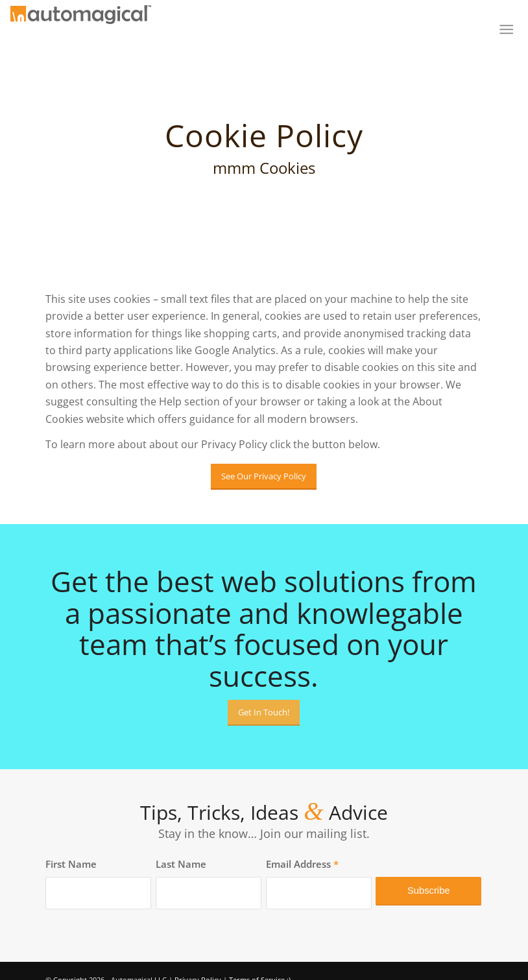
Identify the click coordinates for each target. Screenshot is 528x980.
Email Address (302, 864)
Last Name (181, 864)
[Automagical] (81, 34)
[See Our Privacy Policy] (264, 477)
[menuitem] (502, 29)
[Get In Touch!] (264, 713)
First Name (71, 864)
